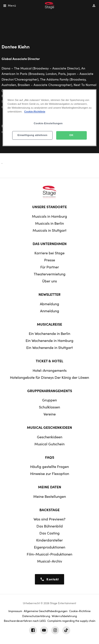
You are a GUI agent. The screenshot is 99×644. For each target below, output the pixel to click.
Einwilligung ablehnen (32, 135)
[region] (49, 118)
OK (71, 135)
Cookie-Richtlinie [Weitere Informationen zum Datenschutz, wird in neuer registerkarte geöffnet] (35, 112)
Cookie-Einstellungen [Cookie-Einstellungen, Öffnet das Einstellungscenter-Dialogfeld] (48, 123)
